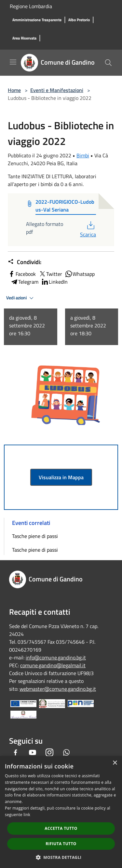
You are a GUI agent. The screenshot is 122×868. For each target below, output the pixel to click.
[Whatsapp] (66, 752)
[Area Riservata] (24, 38)
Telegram (24, 282)
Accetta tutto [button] (61, 828)
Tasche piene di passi (35, 536)
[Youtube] (33, 752)
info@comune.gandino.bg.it (56, 657)
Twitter (50, 274)
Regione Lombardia (31, 6)
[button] (61, 857)
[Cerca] (108, 63)
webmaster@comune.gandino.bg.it (58, 689)
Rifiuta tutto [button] (61, 844)
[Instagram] (49, 752)
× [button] (115, 763)
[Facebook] (16, 752)
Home (14, 90)
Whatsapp (80, 274)
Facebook (22, 274)
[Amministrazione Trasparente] (37, 20)
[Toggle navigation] (13, 62)
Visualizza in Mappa (61, 477)
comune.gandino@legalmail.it (53, 665)
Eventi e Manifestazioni (57, 90)
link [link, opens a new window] (27, 815)
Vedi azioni (21, 298)
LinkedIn (54, 282)
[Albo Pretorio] (79, 20)
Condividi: (25, 262)
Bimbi (83, 155)
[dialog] (61, 812)
